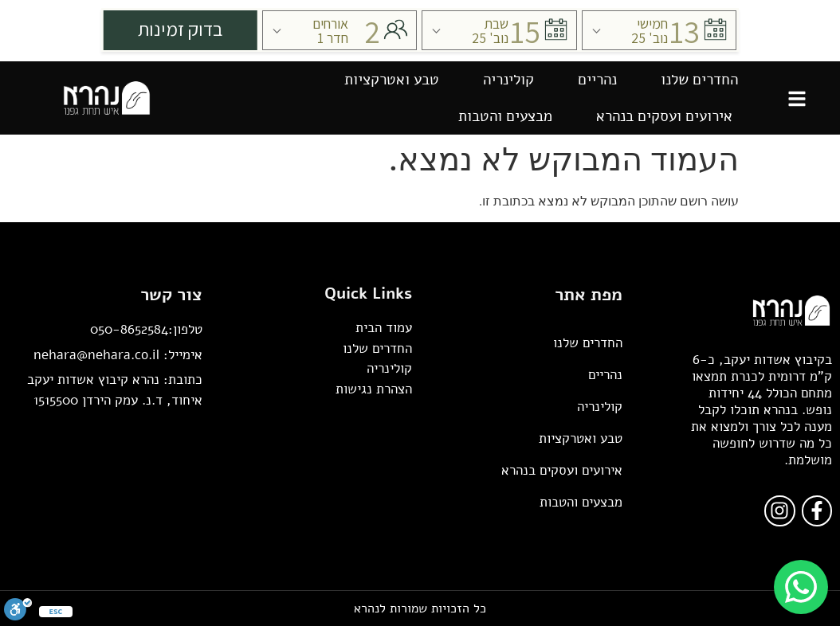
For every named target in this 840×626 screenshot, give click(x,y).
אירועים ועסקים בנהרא (664, 116)
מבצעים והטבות (505, 116)
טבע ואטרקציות (392, 80)
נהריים (597, 80)
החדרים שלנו (699, 80)
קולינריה (508, 80)
